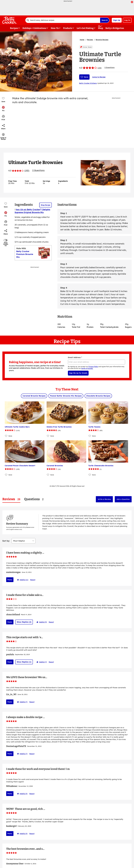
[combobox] (63, 20)
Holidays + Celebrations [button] (34, 28)
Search (105, 20)
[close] (132, 2)
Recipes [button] (14, 28)
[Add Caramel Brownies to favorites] (48, 475)
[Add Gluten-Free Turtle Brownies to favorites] (48, 436)
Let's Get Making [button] (85, 28)
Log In (127, 20)
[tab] (11, 499)
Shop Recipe (46, 205)
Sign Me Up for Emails (78, 373)
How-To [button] (55, 28)
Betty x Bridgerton (115, 28)
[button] (3, 109)
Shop (101, 28)
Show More (67, 839)
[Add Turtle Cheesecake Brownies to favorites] (90, 475)
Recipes (90, 40)
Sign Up (117, 20)
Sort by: (6, 513)
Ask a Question (123, 499)
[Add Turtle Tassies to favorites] (90, 436)
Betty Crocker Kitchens (88, 83)
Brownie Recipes (102, 40)
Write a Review (104, 499)
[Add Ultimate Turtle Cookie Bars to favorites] (6, 436)
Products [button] (68, 28)
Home (82, 40)
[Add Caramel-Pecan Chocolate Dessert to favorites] (6, 475)
